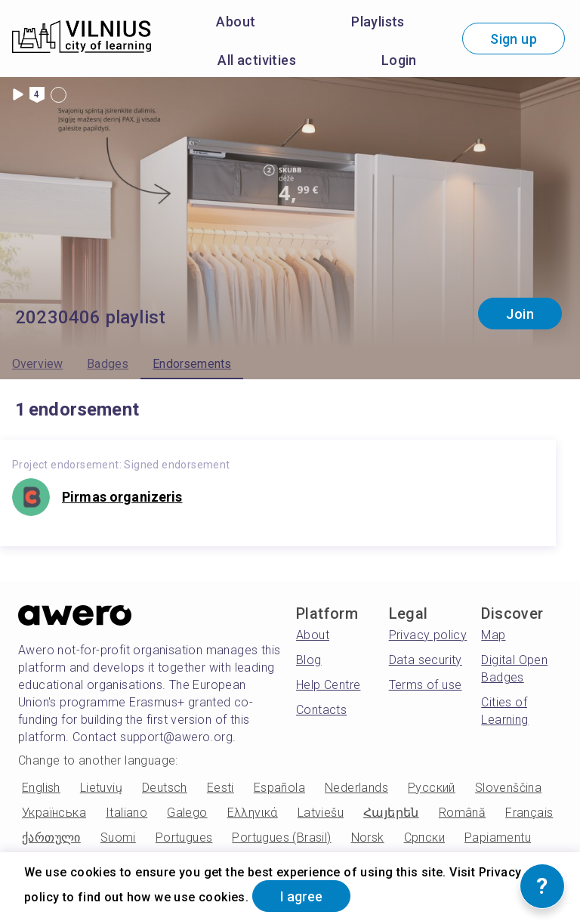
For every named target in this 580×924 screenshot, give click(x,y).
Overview (37, 364)
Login (399, 60)
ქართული (51, 837)
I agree (301, 896)
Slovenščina (508, 788)
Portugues (184, 837)
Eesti (221, 788)
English (41, 788)
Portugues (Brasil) (281, 837)
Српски (424, 837)
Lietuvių (101, 788)
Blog (309, 660)
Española (279, 788)
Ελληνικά (253, 813)
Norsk (368, 837)
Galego (187, 813)
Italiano (126, 813)
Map (493, 635)
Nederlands (356, 788)
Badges (108, 364)
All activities (257, 60)
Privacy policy (428, 635)
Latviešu (321, 813)
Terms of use (426, 685)
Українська (54, 813)
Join (520, 314)
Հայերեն (391, 813)
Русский (432, 788)
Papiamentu (498, 837)
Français (529, 813)
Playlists (378, 22)
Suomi (118, 837)
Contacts (321, 710)
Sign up (514, 39)
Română (462, 813)
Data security (426, 660)
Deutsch (165, 788)
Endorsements (192, 364)
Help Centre (328, 685)
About (236, 22)
